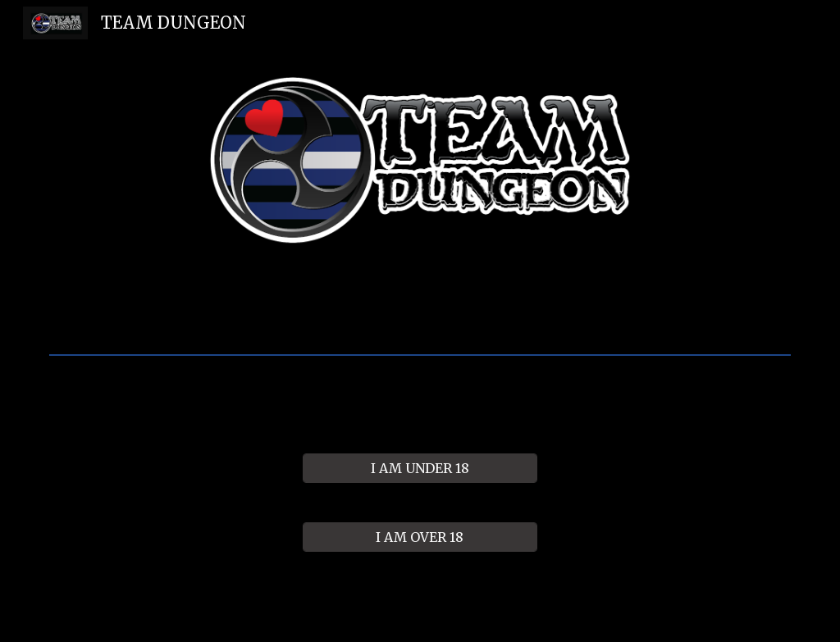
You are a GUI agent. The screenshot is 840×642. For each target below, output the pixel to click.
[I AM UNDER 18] (420, 468)
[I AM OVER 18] (420, 537)
